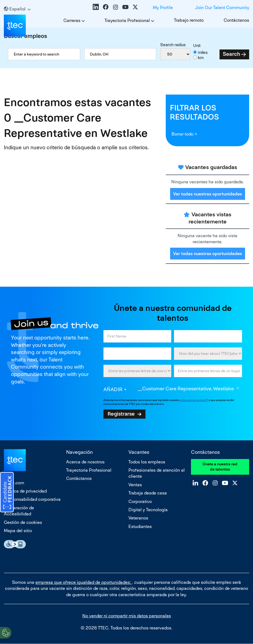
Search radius (173, 45)
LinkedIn (96, 7)
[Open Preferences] (6, 633)
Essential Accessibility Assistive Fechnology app (15, 544)
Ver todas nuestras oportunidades (208, 194)
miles (203, 52)
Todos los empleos (147, 462)
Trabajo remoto (189, 20)
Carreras (72, 20)
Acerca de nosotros (85, 462)
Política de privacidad (25, 491)
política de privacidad (192, 400)
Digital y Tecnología (148, 510)
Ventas (135, 485)
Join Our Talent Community (222, 8)
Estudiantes (140, 526)
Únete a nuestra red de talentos (220, 467)
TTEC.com (14, 483)
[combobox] (120, 54)
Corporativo (140, 501)
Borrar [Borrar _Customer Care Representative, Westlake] (238, 389)
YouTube (125, 7)
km (201, 58)
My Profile (163, 8)
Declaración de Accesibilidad (19, 511)
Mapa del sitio (18, 531)
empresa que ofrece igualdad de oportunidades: (84, 582)
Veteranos (138, 518)
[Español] (17, 9)
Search (231, 54)
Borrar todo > (184, 134)
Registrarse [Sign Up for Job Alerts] (121, 414)
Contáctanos (236, 20)
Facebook (106, 7)
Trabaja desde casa (148, 493)
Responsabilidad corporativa (32, 499)
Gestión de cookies (23, 522)
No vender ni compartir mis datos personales (127, 616)
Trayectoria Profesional (127, 20)
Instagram (116, 7)
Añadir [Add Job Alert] (113, 389)
